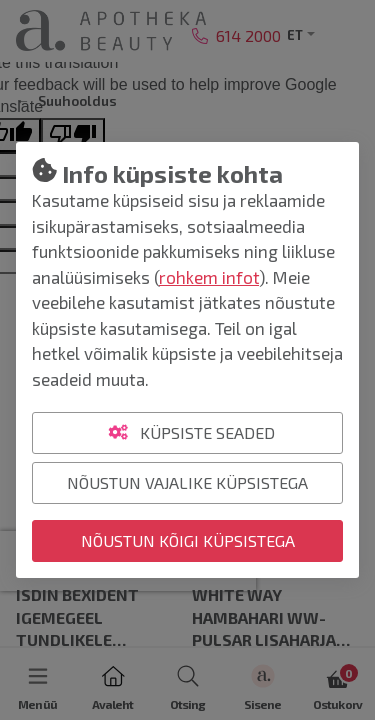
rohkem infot (209, 277)
